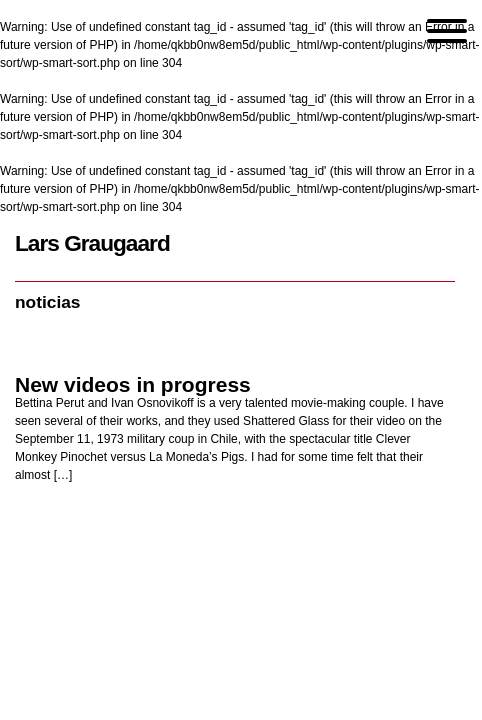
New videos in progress (133, 384)
